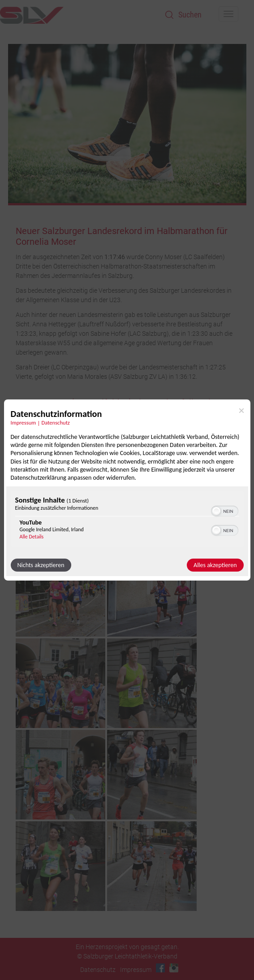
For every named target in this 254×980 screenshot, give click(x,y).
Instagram (174, 968)
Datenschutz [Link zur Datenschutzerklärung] (56, 423)
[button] (216, 511)
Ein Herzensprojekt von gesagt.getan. (127, 947)
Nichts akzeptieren (41, 565)
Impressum (136, 970)
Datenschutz (98, 970)
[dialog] (127, 490)
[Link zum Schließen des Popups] (241, 411)
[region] (127, 520)
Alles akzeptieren (215, 565)
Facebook (160, 968)
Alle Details (32, 537)
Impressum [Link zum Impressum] (24, 423)
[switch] (225, 510)
